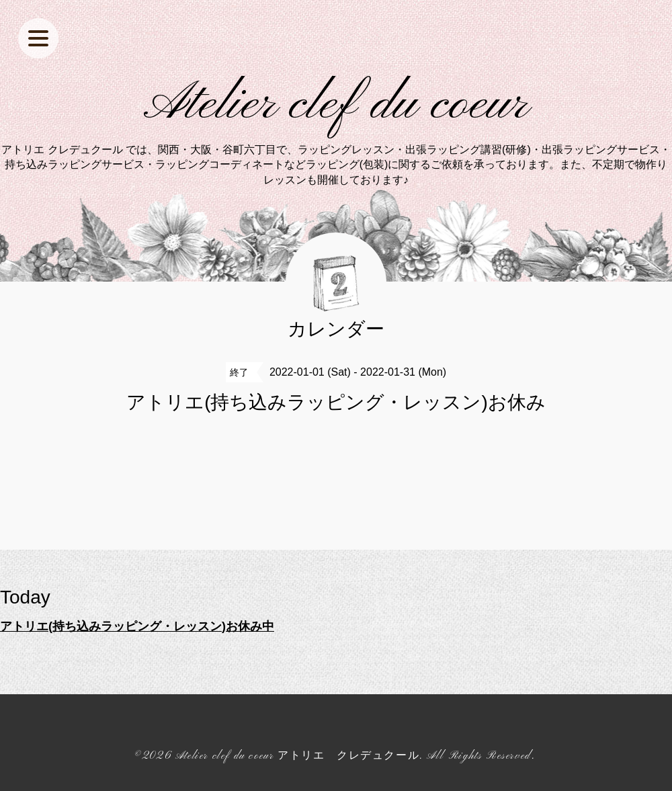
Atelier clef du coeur (336, 105)
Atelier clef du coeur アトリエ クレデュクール (297, 756)
